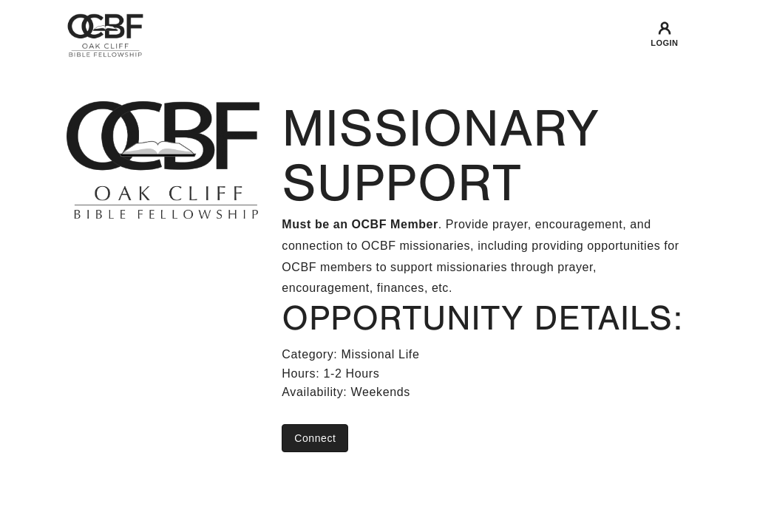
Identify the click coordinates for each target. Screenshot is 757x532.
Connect (315, 438)
